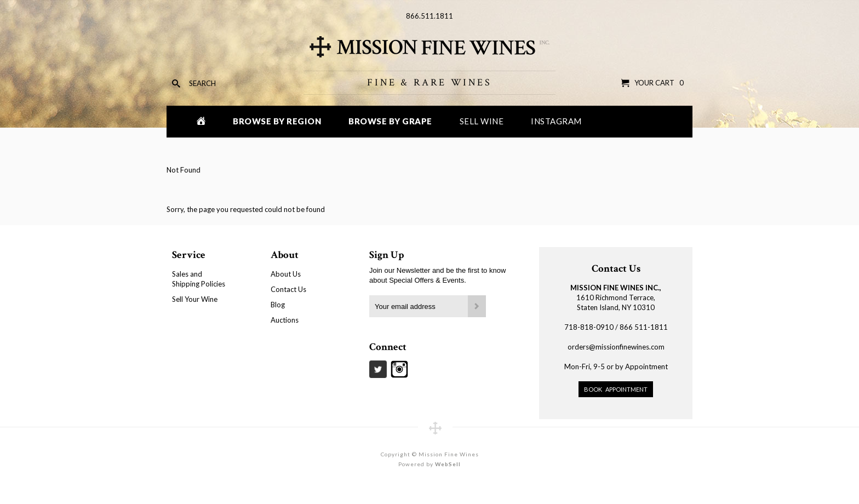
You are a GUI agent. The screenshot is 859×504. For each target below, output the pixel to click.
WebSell (448, 464)
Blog (278, 305)
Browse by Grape (390, 121)
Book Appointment (616, 389)
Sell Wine (482, 121)
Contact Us (288, 289)
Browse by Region (277, 121)
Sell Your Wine (195, 299)
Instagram (556, 121)
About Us (286, 274)
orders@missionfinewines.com (616, 347)
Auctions (285, 320)
